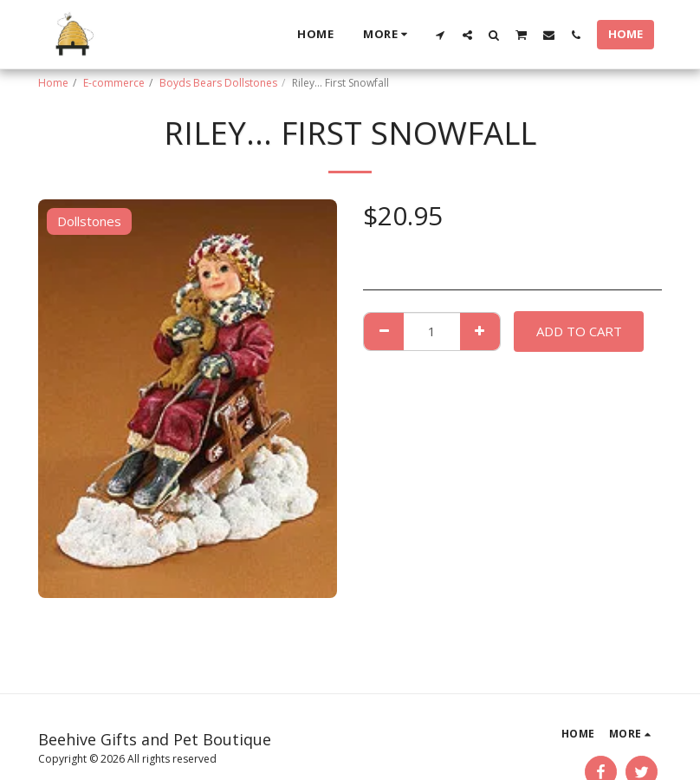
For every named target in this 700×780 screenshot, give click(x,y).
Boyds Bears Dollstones (218, 83)
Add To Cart (579, 331)
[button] (441, 35)
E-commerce (114, 83)
